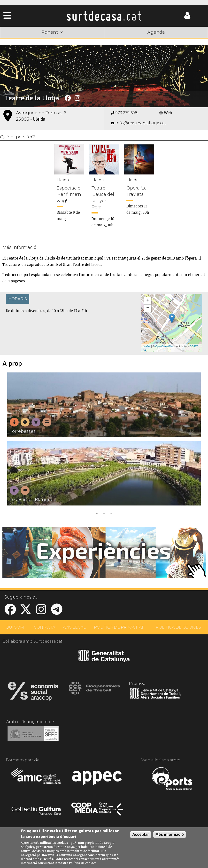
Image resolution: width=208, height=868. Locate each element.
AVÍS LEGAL (74, 627)
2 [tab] (104, 513)
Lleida (39, 119)
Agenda (156, 32)
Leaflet (146, 346)
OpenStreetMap (165, 346)
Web (166, 113)
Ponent (52, 32)
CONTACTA (45, 627)
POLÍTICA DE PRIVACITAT (119, 627)
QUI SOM (15, 627)
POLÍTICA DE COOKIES (178, 627)
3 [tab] (111, 513)
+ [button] (148, 301)
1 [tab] (97, 513)
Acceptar (140, 834)
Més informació (170, 834)
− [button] (148, 308)
